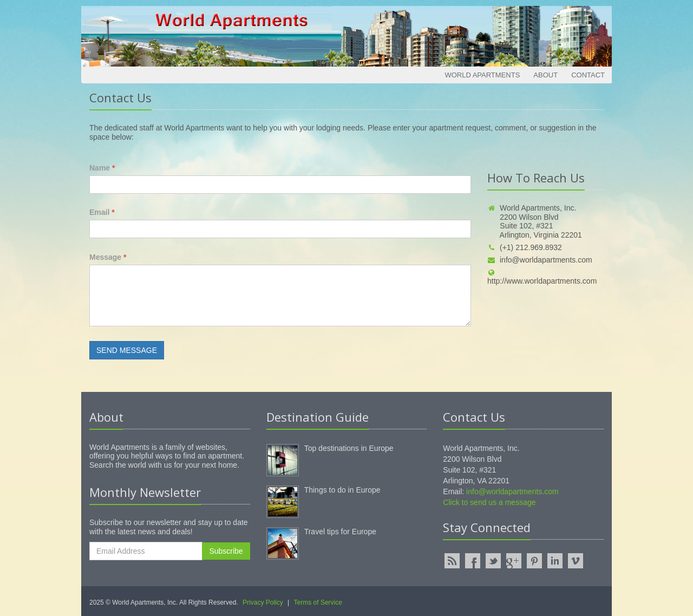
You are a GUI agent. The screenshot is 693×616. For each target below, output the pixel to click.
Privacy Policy (263, 602)
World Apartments (482, 75)
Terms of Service (318, 602)
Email (102, 212)
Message (108, 257)
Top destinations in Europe (349, 448)
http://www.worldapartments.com (542, 277)
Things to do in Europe (342, 490)
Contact (588, 75)
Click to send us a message (489, 502)
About (545, 75)
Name (102, 168)
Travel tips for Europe (340, 532)
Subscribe (226, 551)
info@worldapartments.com (540, 260)
